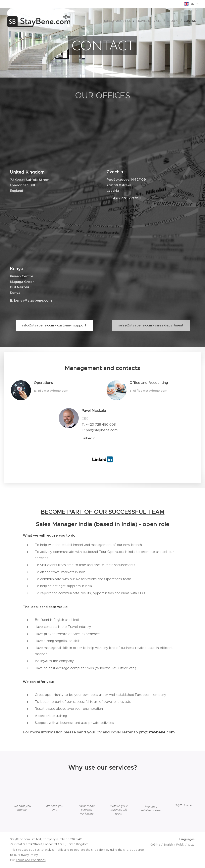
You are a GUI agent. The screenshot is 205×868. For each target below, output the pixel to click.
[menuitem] (108, 21)
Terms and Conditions (31, 860)
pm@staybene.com (157, 732)
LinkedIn (88, 438)
